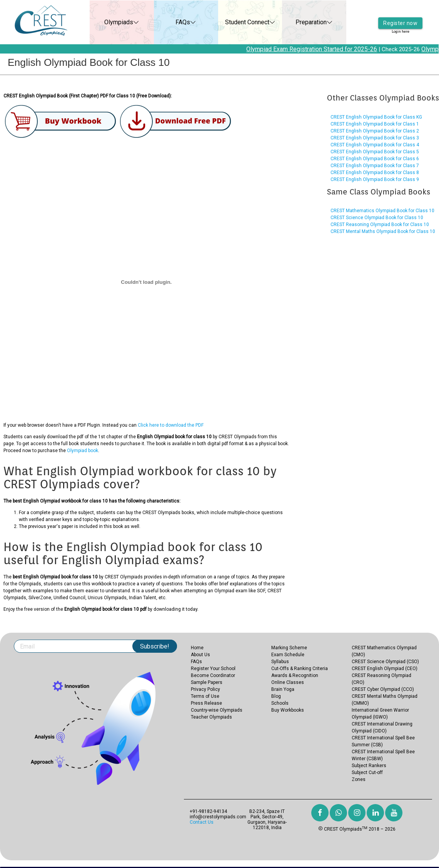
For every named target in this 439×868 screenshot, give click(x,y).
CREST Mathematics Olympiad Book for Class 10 (382, 211)
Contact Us (202, 822)
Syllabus (280, 662)
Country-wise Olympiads (217, 710)
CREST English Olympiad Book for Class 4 (375, 145)
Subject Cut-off (367, 772)
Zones (359, 779)
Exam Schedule (288, 655)
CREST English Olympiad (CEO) (385, 669)
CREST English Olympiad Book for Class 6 (375, 159)
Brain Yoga (283, 689)
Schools (280, 703)
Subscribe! (155, 646)
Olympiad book (83, 451)
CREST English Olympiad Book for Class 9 (375, 179)
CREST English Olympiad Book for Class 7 (375, 166)
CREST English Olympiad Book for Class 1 (375, 124)
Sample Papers (207, 682)
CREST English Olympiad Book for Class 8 (375, 173)
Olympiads (111, 22)
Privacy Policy (205, 689)
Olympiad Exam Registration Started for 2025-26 (316, 49)
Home (197, 648)
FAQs (175, 22)
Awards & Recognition (295, 675)
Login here (401, 27)
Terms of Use (205, 696)
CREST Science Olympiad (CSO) (385, 662)
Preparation (303, 22)
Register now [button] (400, 17)
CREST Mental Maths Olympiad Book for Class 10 (383, 231)
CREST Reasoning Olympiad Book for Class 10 (380, 225)
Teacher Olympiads (211, 717)
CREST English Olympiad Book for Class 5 (375, 152)
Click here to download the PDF (171, 425)
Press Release (206, 703)
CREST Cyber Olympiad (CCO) (383, 689)
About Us (200, 655)
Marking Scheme (289, 648)
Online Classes (288, 682)
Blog (276, 696)
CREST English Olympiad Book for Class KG (376, 117)
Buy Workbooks (288, 710)
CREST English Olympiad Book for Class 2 (375, 131)
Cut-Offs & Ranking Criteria (300, 669)
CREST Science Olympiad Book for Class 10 (377, 218)
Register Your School (213, 669)
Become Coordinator (213, 675)
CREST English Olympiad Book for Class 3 (375, 138)
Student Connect (239, 22)
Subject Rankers (369, 766)
